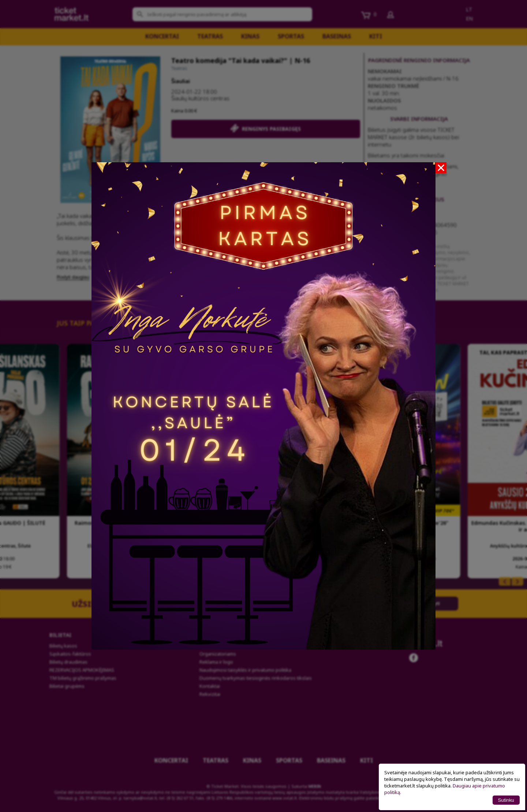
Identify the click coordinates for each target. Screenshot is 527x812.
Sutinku (506, 800)
